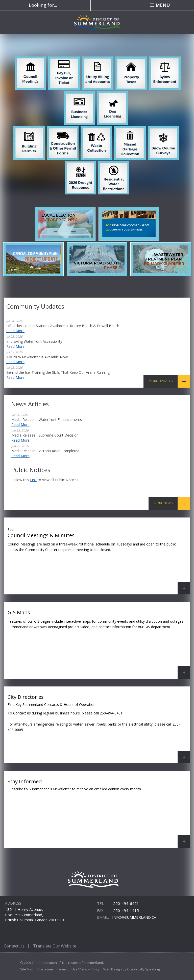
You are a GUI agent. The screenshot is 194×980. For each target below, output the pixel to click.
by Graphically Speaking (141, 969)
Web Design (113, 969)
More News (163, 503)
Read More (15, 331)
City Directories (99, 728)
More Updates (161, 381)
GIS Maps (99, 644)
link (33, 480)
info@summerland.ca (134, 917)
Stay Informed (99, 813)
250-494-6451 (126, 903)
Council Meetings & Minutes (99, 560)
